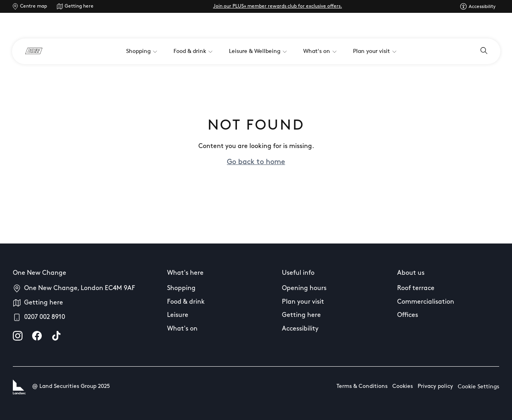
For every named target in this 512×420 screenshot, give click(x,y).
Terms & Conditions (362, 387)
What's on (182, 329)
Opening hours (304, 288)
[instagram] (18, 336)
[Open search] (484, 51)
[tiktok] (56, 336)
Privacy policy (435, 387)
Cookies (403, 387)
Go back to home (256, 162)
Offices (408, 315)
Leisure (178, 315)
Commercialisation (426, 302)
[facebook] (37, 336)
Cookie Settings (478, 387)
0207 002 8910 (45, 317)
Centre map (34, 6)
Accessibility (300, 329)
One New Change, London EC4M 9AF (80, 288)
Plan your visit (303, 302)
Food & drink (186, 302)
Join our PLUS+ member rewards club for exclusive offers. (278, 6)
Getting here (79, 6)
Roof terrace (416, 288)
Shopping (181, 288)
